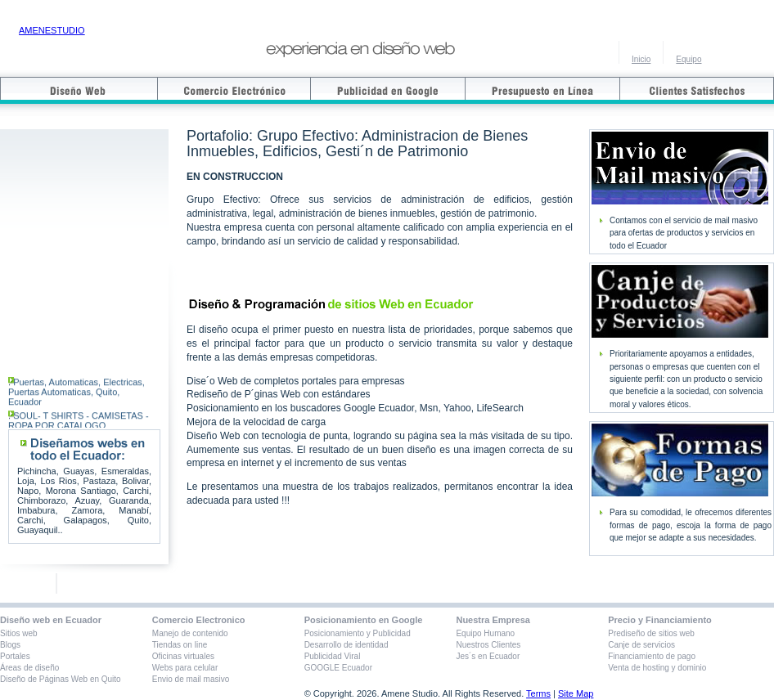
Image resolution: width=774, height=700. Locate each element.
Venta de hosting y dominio (657, 668)
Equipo (688, 59)
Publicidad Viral (333, 656)
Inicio (641, 59)
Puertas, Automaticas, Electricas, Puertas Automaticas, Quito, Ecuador (76, 399)
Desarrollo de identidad (346, 645)
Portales (15, 656)
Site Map (576, 693)
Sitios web (19, 633)
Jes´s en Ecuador (488, 656)
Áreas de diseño (29, 668)
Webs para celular (185, 668)
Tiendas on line (180, 645)
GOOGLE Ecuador (338, 668)
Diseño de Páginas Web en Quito (61, 679)
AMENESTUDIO (52, 30)
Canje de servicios (641, 645)
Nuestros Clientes (488, 645)
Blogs (10, 645)
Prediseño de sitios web (651, 633)
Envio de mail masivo (191, 679)
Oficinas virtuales (183, 656)
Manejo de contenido (190, 633)
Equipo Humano (485, 633)
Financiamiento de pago (652, 656)
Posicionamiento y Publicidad (358, 633)
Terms (538, 693)
